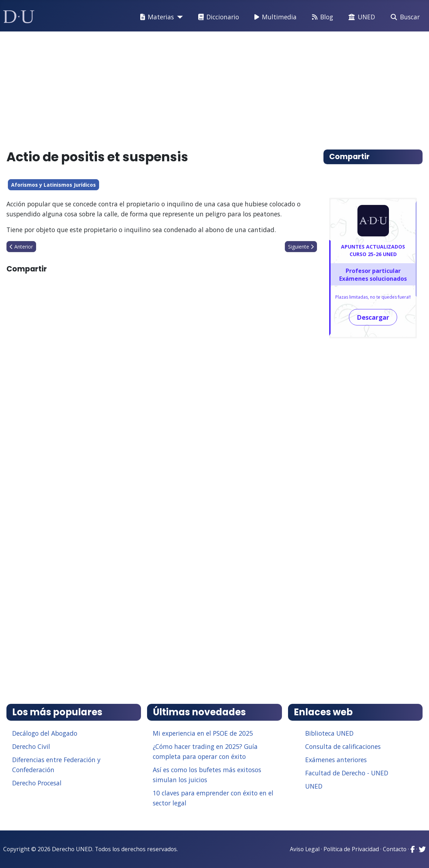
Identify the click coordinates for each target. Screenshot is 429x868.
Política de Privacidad (351, 849)
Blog (321, 17)
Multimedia (274, 17)
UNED (360, 17)
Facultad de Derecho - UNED (347, 773)
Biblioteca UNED (329, 733)
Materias (156, 17)
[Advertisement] (215, 87)
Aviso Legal (305, 849)
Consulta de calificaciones (343, 746)
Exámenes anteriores (336, 760)
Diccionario (217, 17)
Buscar (404, 17)
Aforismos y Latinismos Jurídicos (53, 185)
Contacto (395, 849)
